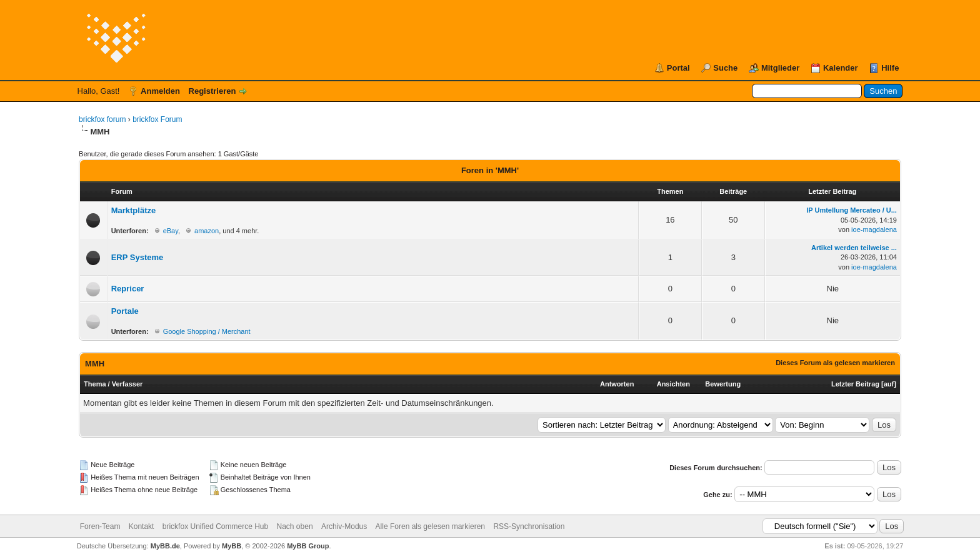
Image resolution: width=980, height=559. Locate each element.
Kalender (841, 68)
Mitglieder (780, 68)
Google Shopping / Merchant (207, 331)
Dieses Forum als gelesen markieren (835, 363)
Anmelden (160, 91)
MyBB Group (308, 546)
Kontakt (142, 526)
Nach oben (295, 526)
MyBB (232, 546)
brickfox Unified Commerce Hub (215, 526)
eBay (171, 231)
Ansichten (673, 384)
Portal (678, 68)
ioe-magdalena (874, 229)
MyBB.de (165, 546)
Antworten (617, 384)
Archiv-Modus (344, 526)
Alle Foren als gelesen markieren (430, 526)
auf (889, 384)
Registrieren (212, 91)
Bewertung (723, 384)
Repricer (128, 289)
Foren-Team (100, 526)
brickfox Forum (157, 119)
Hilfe (890, 68)
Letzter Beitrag (855, 384)
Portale (125, 311)
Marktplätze (134, 210)
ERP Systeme (137, 257)
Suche (725, 68)
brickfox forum (102, 119)
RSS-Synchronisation (529, 526)
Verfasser (127, 384)
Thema (95, 384)
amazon (207, 231)
